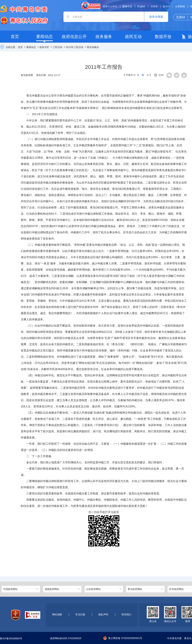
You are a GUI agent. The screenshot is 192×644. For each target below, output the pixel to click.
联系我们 (126, 614)
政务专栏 (44, 47)
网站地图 (57, 614)
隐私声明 (103, 614)
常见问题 (80, 614)
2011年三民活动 (74, 47)
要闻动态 (31, 47)
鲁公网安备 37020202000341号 (123, 638)
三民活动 (57, 47)
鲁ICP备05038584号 (11, 638)
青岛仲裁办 (93, 47)
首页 (20, 47)
